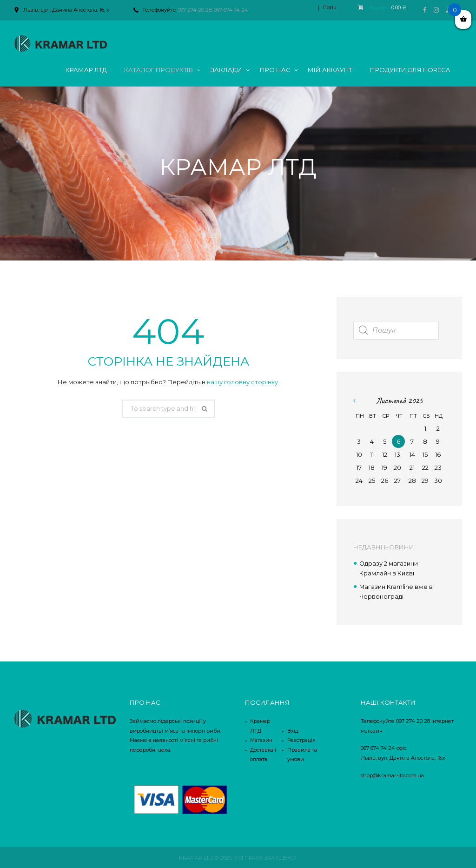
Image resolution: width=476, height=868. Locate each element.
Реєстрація (301, 739)
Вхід (293, 730)
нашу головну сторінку (242, 382)
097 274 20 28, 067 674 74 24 (213, 10)
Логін (330, 7)
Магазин (261, 739)
